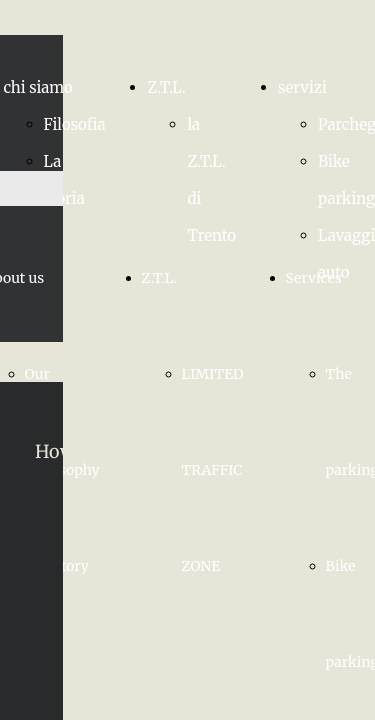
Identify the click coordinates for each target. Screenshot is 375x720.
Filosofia (75, 124)
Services (314, 278)
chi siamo (38, 87)
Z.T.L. (166, 87)
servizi (302, 87)
